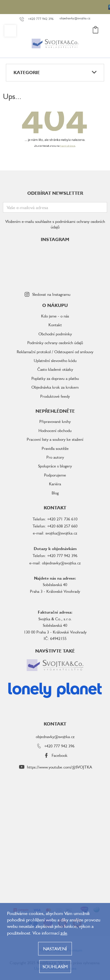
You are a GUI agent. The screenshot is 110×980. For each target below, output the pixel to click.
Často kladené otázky (55, 369)
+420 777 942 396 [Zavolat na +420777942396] (59, 746)
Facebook (60, 755)
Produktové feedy (55, 396)
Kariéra (55, 484)
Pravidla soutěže (55, 448)
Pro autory (55, 457)
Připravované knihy (55, 421)
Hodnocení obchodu (55, 430)
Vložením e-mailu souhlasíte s (55, 224)
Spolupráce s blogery (55, 466)
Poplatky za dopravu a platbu (55, 378)
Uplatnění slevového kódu (55, 360)
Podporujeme (55, 475)
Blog (55, 493)
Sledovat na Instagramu (51, 294)
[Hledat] (67, 31)
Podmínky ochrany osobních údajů (55, 343)
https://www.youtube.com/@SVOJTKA (60, 767)
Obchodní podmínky (55, 334)
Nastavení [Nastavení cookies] (55, 949)
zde (64, 933)
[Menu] (10, 31)
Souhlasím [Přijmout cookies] (55, 967)
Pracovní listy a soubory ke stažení (55, 439)
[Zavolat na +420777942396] (40, 19)
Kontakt (55, 325)
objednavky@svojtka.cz (55, 736)
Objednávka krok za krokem (55, 387)
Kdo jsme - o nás (55, 316)
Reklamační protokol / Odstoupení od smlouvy (55, 352)
